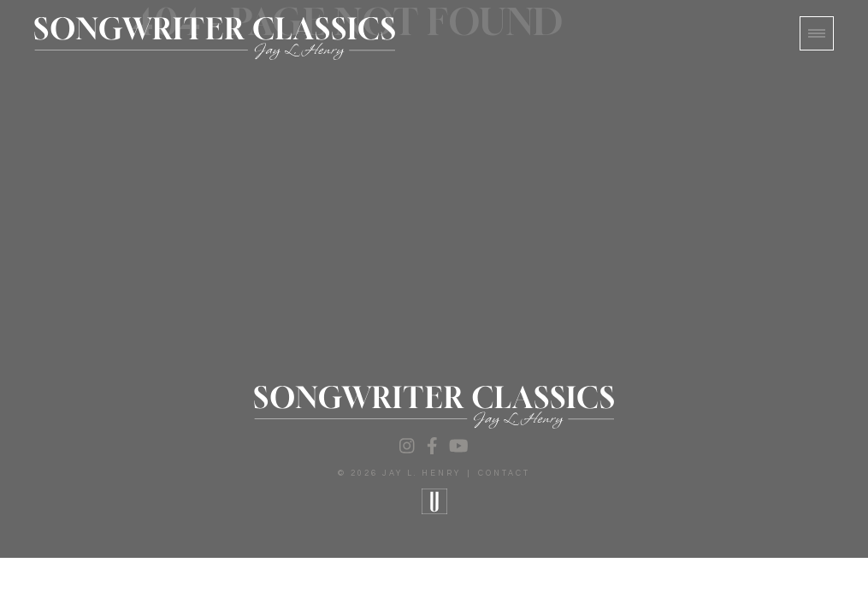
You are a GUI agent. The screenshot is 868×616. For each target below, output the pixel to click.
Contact (504, 474)
